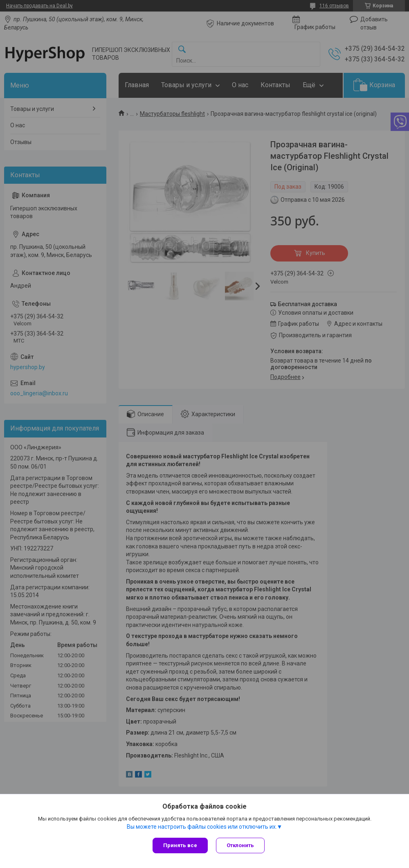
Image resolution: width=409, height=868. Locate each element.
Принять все (180, 845)
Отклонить (240, 845)
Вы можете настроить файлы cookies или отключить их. (202, 827)
